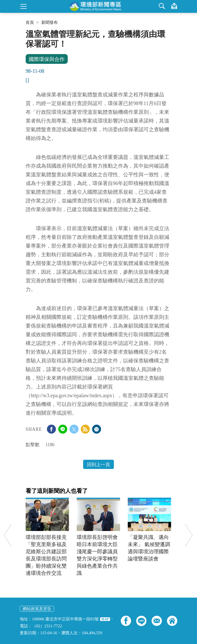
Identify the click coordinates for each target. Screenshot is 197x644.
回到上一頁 (98, 465)
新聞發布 (50, 23)
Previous (8, 535)
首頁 (30, 23)
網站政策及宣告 (37, 609)
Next (189, 535)
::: (27, 31)
